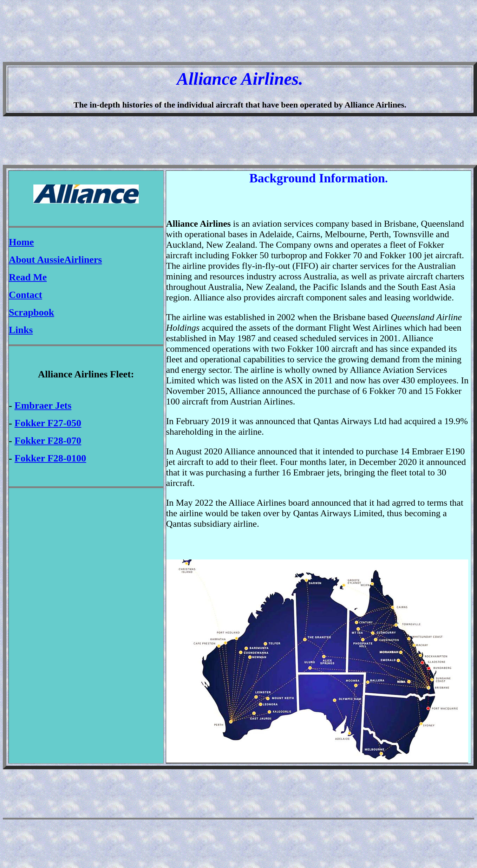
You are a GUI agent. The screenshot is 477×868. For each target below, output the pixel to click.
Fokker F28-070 (48, 441)
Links (21, 330)
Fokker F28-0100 (50, 458)
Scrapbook (31, 312)
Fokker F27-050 (48, 423)
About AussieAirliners (55, 260)
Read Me (28, 277)
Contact (25, 295)
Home (21, 242)
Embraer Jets (43, 405)
